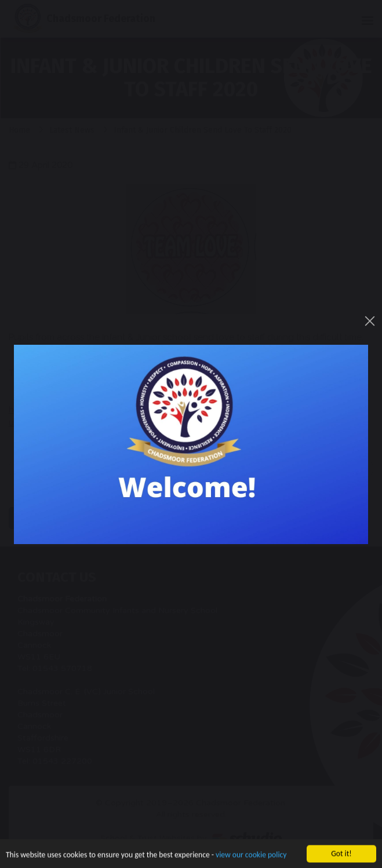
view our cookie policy (251, 856)
